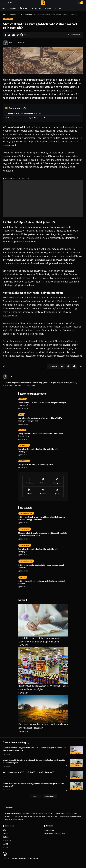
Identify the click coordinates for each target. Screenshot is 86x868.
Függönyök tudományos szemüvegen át (36, 464)
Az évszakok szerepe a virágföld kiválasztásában (28, 118)
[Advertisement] (43, 199)
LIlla (11, 43)
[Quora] (57, 492)
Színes (23, 577)
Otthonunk (8, 19)
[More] (26, 35)
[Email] (13, 35)
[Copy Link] (17, 35)
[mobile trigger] (5, 3)
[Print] (22, 35)
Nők (21, 415)
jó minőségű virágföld (15, 127)
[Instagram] (57, 481)
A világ (22, 430)
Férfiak (23, 399)
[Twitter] (43, 481)
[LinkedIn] (29, 492)
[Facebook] (29, 481)
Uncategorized (26, 513)
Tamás (8, 754)
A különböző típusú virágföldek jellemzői (24, 113)
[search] (74, 3)
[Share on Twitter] (9, 35)
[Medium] (43, 492)
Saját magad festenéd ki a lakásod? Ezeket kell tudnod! (28, 772)
